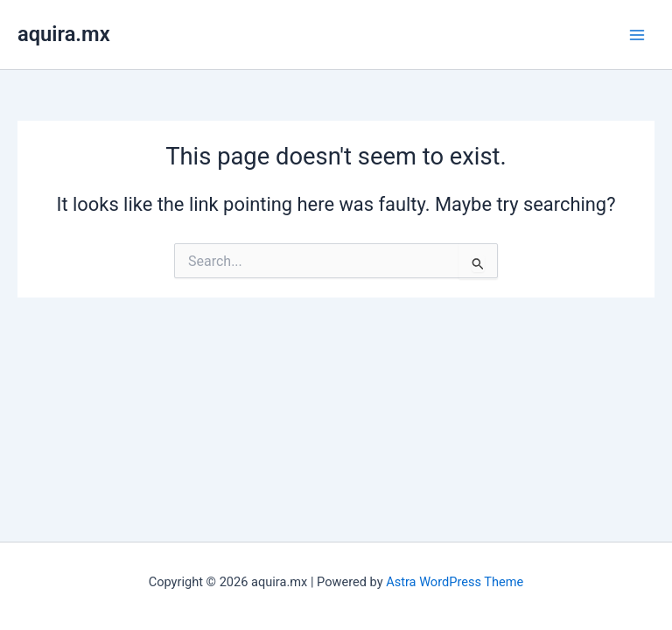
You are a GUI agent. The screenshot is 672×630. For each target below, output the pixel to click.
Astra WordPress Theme (455, 582)
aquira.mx (64, 34)
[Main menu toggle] (637, 34)
